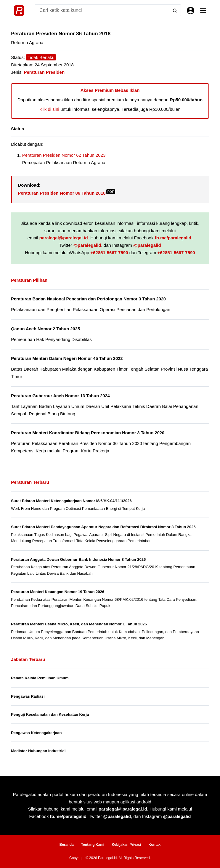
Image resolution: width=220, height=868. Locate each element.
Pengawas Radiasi (28, 696)
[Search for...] (102, 10)
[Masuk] (191, 11)
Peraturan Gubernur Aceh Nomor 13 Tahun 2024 (60, 396)
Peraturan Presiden (44, 72)
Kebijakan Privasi (126, 845)
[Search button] (175, 10)
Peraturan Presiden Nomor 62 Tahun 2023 (64, 155)
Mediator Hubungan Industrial (38, 751)
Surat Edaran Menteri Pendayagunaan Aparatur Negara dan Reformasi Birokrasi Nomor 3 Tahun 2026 (103, 527)
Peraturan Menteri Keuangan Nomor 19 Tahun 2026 (58, 592)
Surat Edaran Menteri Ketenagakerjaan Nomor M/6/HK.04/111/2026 (71, 501)
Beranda (67, 845)
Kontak (155, 845)
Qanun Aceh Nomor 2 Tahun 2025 (45, 329)
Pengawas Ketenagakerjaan (36, 733)
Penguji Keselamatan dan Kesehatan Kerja (50, 714)
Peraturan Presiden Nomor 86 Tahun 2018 (66, 193)
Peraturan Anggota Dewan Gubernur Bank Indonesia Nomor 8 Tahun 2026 (78, 559)
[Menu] (203, 10)
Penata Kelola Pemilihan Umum (40, 678)
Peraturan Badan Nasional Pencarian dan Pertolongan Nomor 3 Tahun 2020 (88, 299)
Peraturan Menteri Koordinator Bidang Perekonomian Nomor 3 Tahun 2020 (88, 433)
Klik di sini (49, 109)
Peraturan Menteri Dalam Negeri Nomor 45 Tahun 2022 (67, 358)
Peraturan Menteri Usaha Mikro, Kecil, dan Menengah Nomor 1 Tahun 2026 (79, 624)
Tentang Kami (93, 845)
